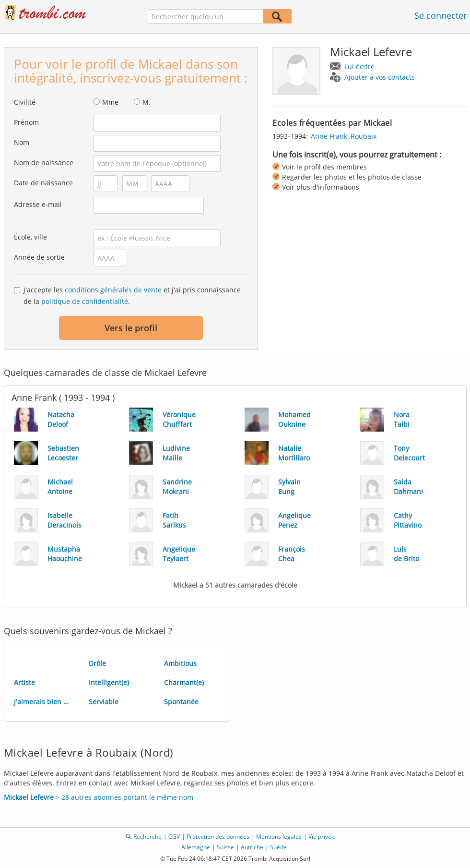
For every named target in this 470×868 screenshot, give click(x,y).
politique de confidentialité (85, 301)
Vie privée (322, 837)
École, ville (30, 237)
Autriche (252, 847)
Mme (110, 102)
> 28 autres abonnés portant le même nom (99, 797)
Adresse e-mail (38, 204)
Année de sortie (39, 257)
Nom (22, 142)
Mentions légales (279, 837)
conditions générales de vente (113, 290)
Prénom (26, 122)
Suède (278, 847)
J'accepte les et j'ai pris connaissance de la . (132, 295)
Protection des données (218, 837)
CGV (174, 837)
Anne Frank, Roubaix (344, 136)
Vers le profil (131, 328)
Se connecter (441, 15)
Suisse (225, 847)
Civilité (25, 102)
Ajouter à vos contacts (380, 77)
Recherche (147, 837)
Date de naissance (43, 183)
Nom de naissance (44, 163)
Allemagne (196, 847)
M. (147, 102)
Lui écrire (359, 66)
